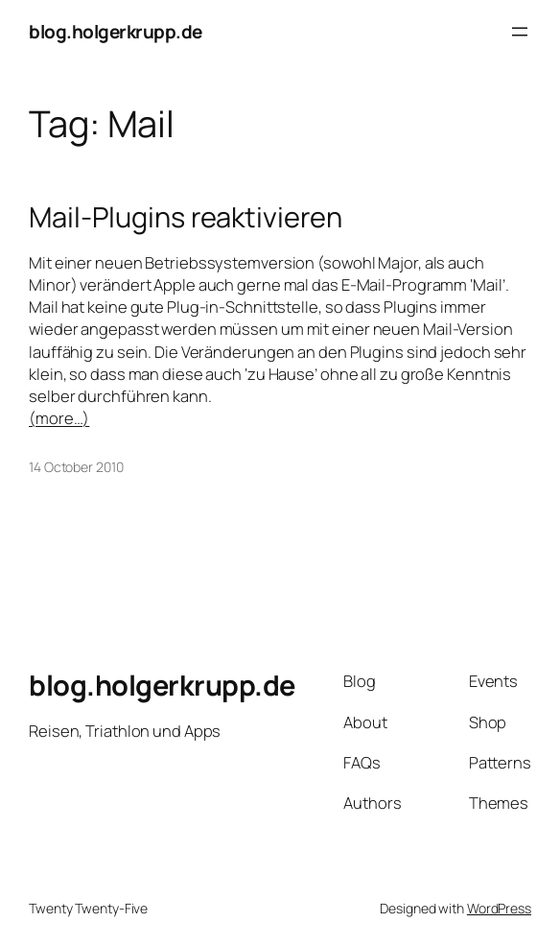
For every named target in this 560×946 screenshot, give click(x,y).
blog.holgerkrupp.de (116, 32)
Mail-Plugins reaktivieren (186, 217)
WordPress (499, 908)
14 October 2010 (76, 467)
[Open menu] (520, 32)
